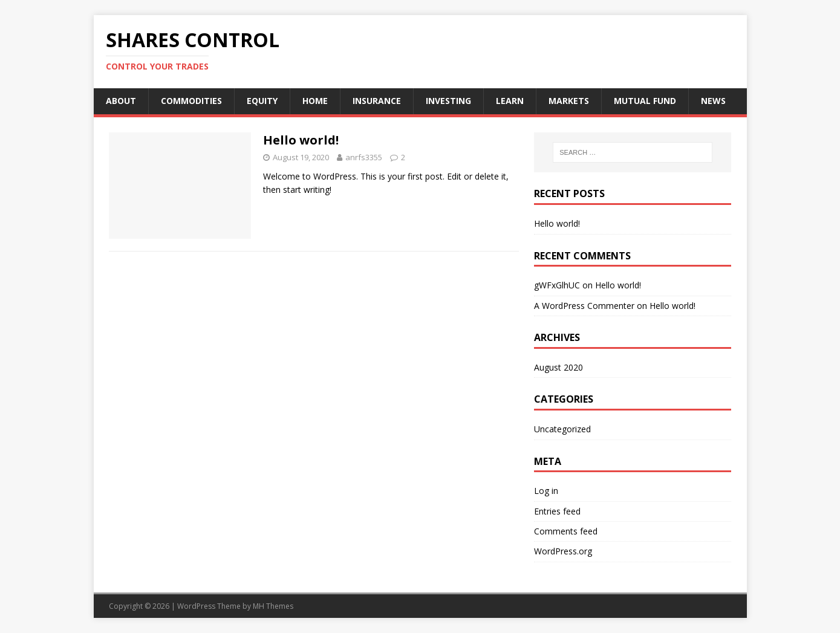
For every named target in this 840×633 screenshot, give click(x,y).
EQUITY (262, 101)
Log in (546, 491)
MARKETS (569, 101)
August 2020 (558, 367)
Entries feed (557, 511)
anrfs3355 (364, 157)
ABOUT (121, 101)
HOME (315, 101)
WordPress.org (563, 551)
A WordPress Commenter (584, 306)
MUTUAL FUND (645, 101)
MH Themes (273, 606)
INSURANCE (377, 101)
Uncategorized (562, 429)
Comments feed (566, 531)
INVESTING (448, 101)
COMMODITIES (191, 101)
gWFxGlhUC (557, 285)
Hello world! (301, 140)
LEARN (510, 101)
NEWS (713, 101)
